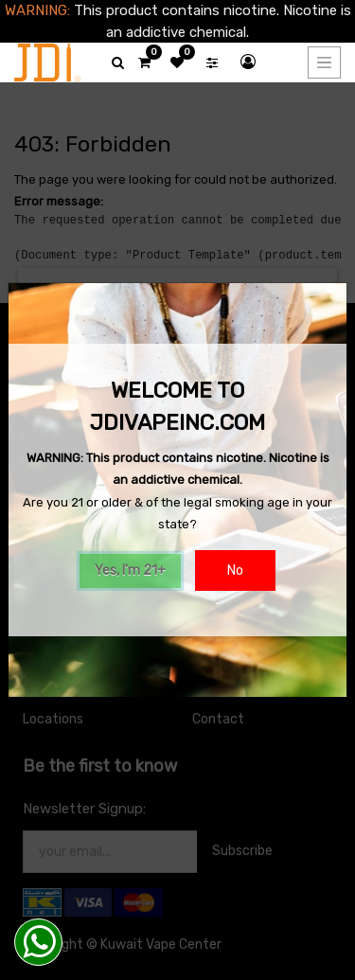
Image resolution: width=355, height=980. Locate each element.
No (235, 570)
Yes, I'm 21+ (130, 570)
